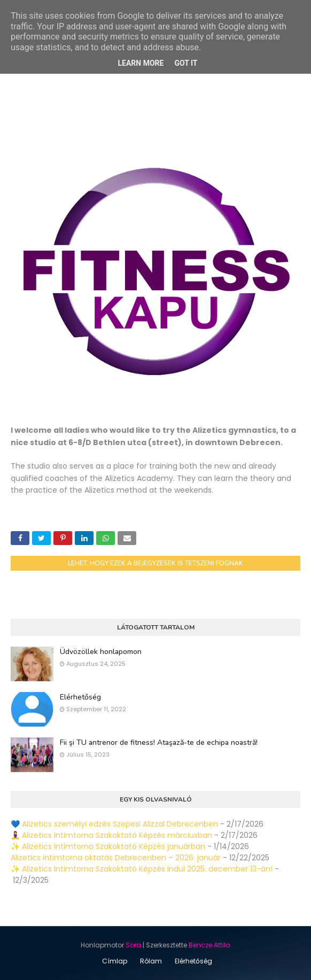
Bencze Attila (209, 945)
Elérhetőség (80, 697)
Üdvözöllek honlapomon (101, 652)
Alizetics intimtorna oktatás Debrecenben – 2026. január (116, 858)
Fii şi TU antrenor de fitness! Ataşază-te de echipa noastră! (159, 742)
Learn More (141, 63)
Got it (186, 63)
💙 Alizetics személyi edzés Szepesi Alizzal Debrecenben (114, 824)
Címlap (115, 961)
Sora (133, 945)
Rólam (151, 961)
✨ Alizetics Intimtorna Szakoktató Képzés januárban (108, 846)
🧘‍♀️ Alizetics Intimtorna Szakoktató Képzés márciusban (111, 835)
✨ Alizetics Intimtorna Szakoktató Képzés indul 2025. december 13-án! (142, 869)
